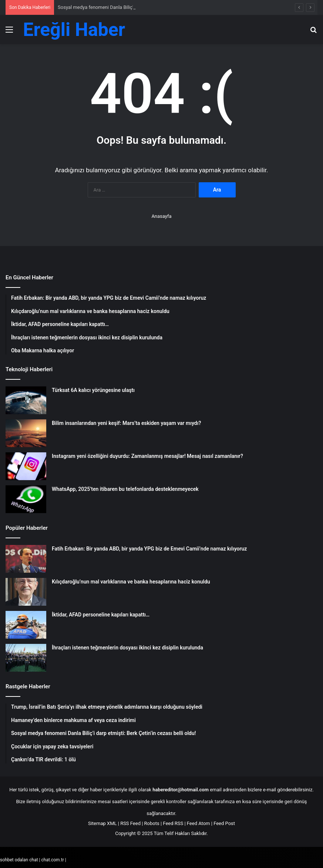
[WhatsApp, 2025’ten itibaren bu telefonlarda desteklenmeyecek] (26, 499)
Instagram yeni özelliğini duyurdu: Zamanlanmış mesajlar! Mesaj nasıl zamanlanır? (147, 456)
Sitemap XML (102, 823)
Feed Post (224, 823)
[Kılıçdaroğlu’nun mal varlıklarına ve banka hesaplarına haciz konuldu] (26, 592)
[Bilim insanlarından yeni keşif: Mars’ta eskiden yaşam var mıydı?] (26, 433)
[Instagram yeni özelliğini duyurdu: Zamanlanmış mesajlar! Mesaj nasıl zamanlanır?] (26, 466)
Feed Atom (198, 823)
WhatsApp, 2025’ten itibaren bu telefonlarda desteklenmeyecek (125, 489)
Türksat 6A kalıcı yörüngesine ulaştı (93, 390)
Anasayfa (161, 216)
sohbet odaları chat (19, 860)
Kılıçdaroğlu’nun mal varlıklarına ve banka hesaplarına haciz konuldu (131, 582)
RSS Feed (130, 823)
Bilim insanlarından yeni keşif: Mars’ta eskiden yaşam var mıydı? (126, 423)
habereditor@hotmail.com (181, 790)
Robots (152, 823)
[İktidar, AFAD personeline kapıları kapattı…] (26, 625)
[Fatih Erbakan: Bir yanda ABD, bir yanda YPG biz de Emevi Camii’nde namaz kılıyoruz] (26, 559)
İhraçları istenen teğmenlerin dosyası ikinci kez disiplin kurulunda (127, 648)
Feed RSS (173, 823)
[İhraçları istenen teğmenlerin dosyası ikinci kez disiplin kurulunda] (26, 658)
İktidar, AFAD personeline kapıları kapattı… (101, 615)
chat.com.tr (52, 860)
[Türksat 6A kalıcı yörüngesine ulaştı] (26, 400)
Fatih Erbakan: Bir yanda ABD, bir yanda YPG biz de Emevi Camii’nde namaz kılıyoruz (149, 549)
